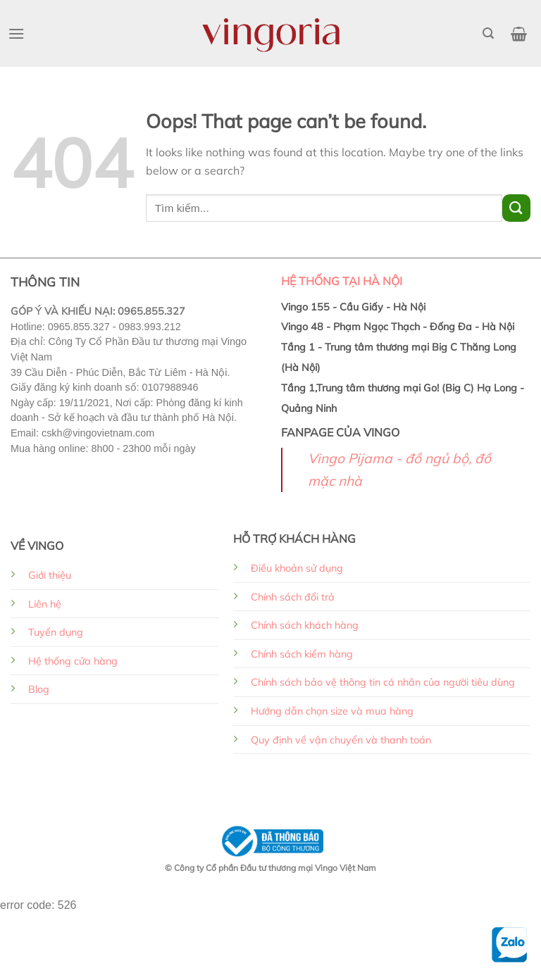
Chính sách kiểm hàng (302, 654)
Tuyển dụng (56, 632)
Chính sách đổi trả (293, 597)
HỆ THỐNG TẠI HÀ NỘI (342, 281)
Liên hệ (45, 604)
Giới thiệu (50, 575)
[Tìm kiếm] (488, 33)
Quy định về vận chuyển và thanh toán (341, 740)
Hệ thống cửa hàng (73, 661)
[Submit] (516, 208)
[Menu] (16, 33)
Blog (39, 689)
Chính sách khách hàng (305, 625)
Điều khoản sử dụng (297, 568)
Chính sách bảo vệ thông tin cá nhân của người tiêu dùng (383, 682)
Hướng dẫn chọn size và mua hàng (332, 711)
